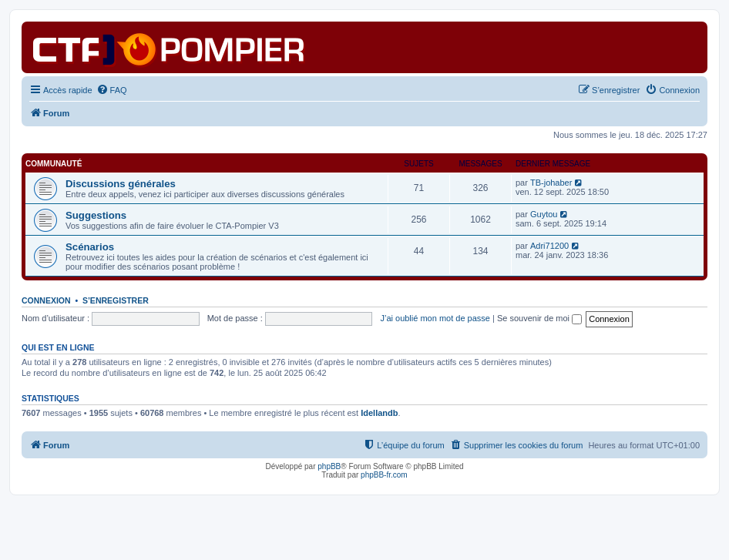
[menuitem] (112, 90)
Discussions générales (121, 184)
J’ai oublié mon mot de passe (435, 318)
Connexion (46, 300)
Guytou (544, 214)
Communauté (54, 164)
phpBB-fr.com (384, 475)
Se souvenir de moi (539, 318)
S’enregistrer (116, 300)
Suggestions (96, 215)
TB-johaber (551, 183)
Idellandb (379, 413)
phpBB (329, 466)
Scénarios (90, 247)
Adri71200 (549, 246)
